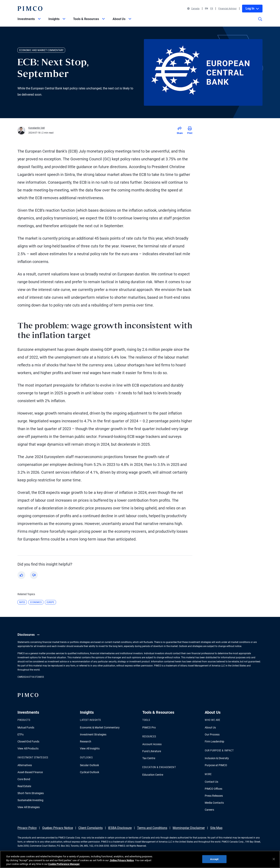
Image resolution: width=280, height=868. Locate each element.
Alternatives (25, 765)
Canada (193, 9)
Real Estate (24, 786)
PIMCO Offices (213, 789)
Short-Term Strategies (31, 793)
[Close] (274, 861)
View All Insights (90, 748)
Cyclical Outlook (90, 772)
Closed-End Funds (28, 741)
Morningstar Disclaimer (189, 828)
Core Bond (24, 779)
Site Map (216, 828)
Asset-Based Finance (30, 772)
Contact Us (211, 782)
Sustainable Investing (30, 800)
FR (212, 9)
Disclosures (29, 635)
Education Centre (153, 775)
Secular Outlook (89, 765)
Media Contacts (214, 803)
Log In (252, 8)
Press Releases (214, 796)
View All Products (28, 748)
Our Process (212, 734)
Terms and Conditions (152, 828)
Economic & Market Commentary (100, 727)
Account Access (152, 744)
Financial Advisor (227, 9)
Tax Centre (149, 758)
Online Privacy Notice (122, 863)
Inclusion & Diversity (217, 758)
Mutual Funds (26, 727)
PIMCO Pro (149, 727)
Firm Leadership (214, 741)
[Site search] (260, 22)
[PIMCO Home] (30, 9)
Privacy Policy (27, 828)
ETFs (21, 734)
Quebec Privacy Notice (58, 828)
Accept (214, 861)
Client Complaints (91, 828)
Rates (22, 602)
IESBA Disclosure (120, 828)
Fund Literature (152, 751)
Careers (209, 810)
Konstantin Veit (37, 128)
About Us (210, 727)
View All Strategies (29, 807)
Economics (36, 602)
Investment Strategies (93, 734)
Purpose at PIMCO (216, 765)
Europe (50, 602)
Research (86, 741)
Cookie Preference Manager (64, 866)
